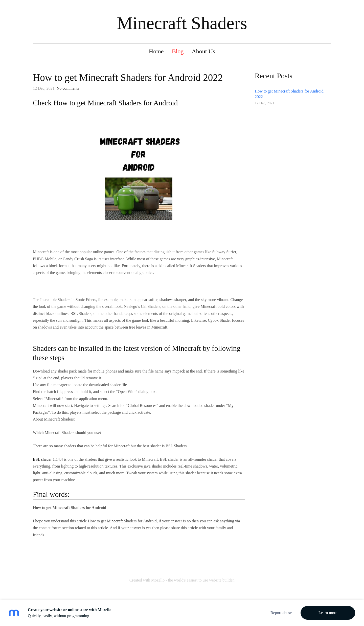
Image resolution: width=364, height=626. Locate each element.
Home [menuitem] (156, 51)
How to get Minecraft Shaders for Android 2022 (128, 77)
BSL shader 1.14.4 (48, 459)
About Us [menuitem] (203, 51)
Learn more (328, 613)
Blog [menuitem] (178, 51)
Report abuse (281, 613)
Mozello (158, 580)
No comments (68, 88)
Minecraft (115, 521)
